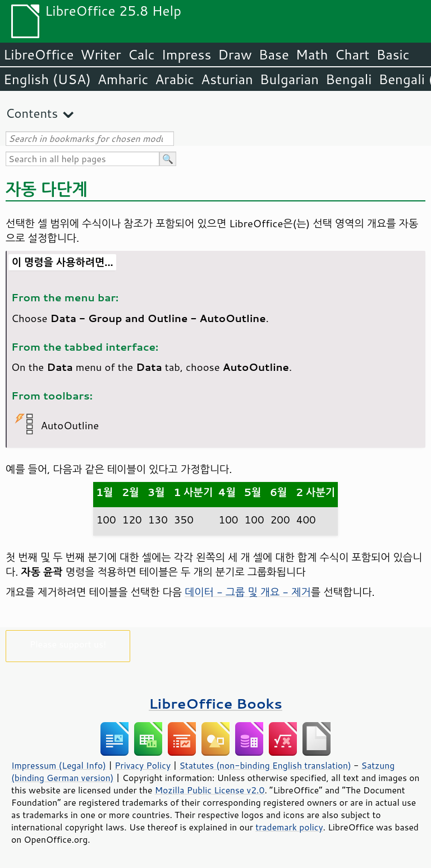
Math (312, 54)
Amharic (123, 79)
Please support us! (68, 644)
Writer (100, 54)
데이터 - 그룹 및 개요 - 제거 (248, 592)
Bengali (349, 79)
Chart (352, 54)
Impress (187, 54)
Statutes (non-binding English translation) (265, 765)
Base (274, 54)
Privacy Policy (143, 765)
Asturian (227, 79)
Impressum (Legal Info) (59, 765)
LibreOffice (38, 54)
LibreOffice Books (215, 703)
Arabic (175, 79)
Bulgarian (289, 79)
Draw (235, 54)
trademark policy (289, 827)
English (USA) (47, 79)
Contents (32, 113)
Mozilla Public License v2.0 (210, 790)
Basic (393, 54)
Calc (141, 54)
